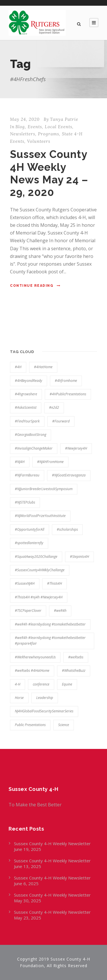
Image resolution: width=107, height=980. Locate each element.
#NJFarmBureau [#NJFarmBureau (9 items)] (27, 475)
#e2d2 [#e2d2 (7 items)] (54, 407)
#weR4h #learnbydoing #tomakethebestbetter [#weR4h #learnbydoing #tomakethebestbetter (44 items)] (50, 624)
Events (35, 127)
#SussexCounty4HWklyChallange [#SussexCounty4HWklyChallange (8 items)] (40, 570)
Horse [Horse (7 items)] (19, 698)
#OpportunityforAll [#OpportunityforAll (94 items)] (30, 529)
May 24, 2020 (25, 119)
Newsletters (23, 134)
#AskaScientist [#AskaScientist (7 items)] (26, 407)
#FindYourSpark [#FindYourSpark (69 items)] (27, 421)
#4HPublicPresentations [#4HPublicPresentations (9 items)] (68, 394)
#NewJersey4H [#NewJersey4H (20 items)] (76, 448)
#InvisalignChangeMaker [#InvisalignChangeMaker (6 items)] (34, 448)
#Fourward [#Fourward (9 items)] (61, 421)
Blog (20, 127)
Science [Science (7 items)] (64, 725)
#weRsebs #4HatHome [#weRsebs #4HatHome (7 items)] (32, 671)
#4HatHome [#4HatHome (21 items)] (43, 367)
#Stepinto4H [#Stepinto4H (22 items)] (79, 557)
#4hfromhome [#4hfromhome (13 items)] (66, 381)
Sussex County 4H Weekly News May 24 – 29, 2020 (49, 173)
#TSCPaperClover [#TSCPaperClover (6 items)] (28, 611)
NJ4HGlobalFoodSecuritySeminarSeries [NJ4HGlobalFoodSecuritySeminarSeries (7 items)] (44, 711)
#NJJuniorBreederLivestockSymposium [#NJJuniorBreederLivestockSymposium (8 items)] (44, 489)
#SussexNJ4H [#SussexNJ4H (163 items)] (25, 583)
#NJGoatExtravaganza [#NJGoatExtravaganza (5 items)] (69, 475)
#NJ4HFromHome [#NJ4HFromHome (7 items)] (50, 462)
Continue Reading (35, 286)
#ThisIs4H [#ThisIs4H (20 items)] (54, 583)
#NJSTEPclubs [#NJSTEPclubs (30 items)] (25, 502)
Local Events (58, 127)
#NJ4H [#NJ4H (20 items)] (20, 462)
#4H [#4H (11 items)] (18, 367)
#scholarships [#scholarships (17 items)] (67, 529)
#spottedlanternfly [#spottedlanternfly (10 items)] (29, 543)
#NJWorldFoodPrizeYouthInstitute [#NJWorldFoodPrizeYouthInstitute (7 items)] (40, 516)
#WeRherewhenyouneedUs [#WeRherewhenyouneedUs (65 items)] (35, 657)
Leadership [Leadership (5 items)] (45, 698)
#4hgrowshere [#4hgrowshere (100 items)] (26, 394)
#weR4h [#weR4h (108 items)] (60, 611)
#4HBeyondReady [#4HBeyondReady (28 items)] (29, 381)
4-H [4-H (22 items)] (18, 684)
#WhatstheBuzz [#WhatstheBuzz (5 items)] (74, 671)
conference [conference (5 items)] (41, 684)
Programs (49, 134)
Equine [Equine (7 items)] (67, 684)
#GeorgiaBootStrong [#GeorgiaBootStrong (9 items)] (31, 435)
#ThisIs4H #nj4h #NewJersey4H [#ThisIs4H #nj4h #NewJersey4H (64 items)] (39, 597)
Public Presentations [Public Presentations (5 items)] (30, 725)
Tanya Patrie (64, 119)
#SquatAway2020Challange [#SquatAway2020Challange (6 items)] (36, 557)
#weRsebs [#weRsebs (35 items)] (76, 657)
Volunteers (39, 141)
